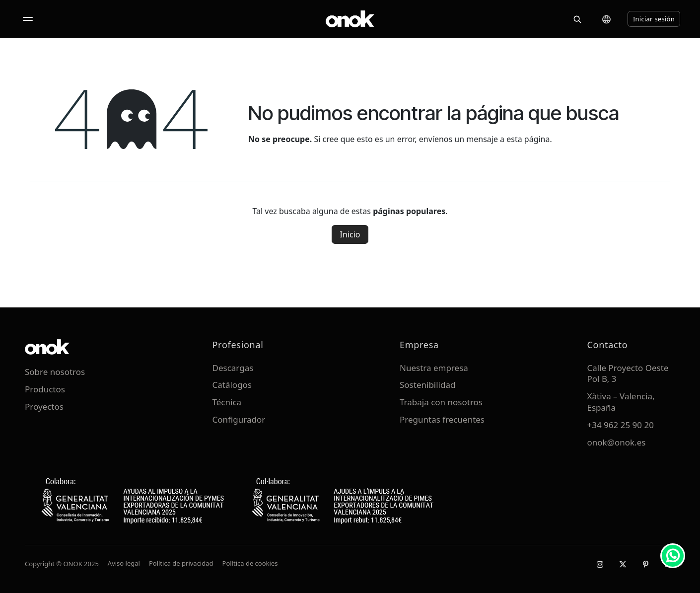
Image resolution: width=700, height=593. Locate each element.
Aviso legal (124, 563)
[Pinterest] (645, 564)
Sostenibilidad (427, 385)
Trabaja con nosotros (441, 402)
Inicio (350, 234)
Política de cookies (250, 563)
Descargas (233, 368)
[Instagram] (600, 564)
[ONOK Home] (350, 19)
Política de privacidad (181, 563)
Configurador (239, 419)
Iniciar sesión (654, 19)
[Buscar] (577, 19)
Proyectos (44, 407)
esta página (528, 139)
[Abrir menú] (28, 19)
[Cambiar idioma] (606, 19)
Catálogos (232, 385)
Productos (45, 389)
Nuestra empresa (434, 368)
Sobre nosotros (55, 372)
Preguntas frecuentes (442, 419)
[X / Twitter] (623, 564)
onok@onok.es (617, 442)
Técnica (227, 402)
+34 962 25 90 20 (621, 425)
